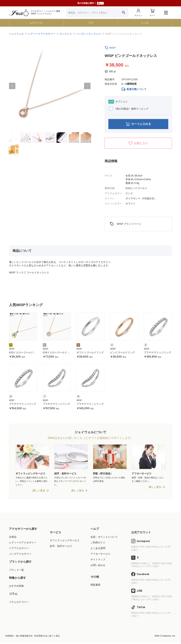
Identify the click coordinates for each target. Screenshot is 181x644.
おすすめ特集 (16, 587)
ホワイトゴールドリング (90, 353)
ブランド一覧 (16, 571)
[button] (12, 86)
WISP (112, 48)
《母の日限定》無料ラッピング (129, 109)
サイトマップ (98, 561)
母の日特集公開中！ (90, 3)
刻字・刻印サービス (61, 548)
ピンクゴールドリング (122, 353)
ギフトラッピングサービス (65, 542)
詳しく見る (39, 492)
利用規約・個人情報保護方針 (19, 637)
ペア (91, 23)
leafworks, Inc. (169, 637)
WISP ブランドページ (125, 225)
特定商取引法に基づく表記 (47, 637)
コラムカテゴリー (19, 603)
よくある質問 (98, 550)
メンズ (145, 23)
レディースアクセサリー (23, 544)
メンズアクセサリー (20, 555)
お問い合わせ (98, 567)
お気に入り (138, 144)
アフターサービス (100, 555)
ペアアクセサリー (19, 550)
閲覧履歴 (95, 586)
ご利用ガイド (98, 544)
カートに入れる (138, 125)
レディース (36, 23)
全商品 (13, 538)
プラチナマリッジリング (157, 353)
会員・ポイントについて (104, 538)
